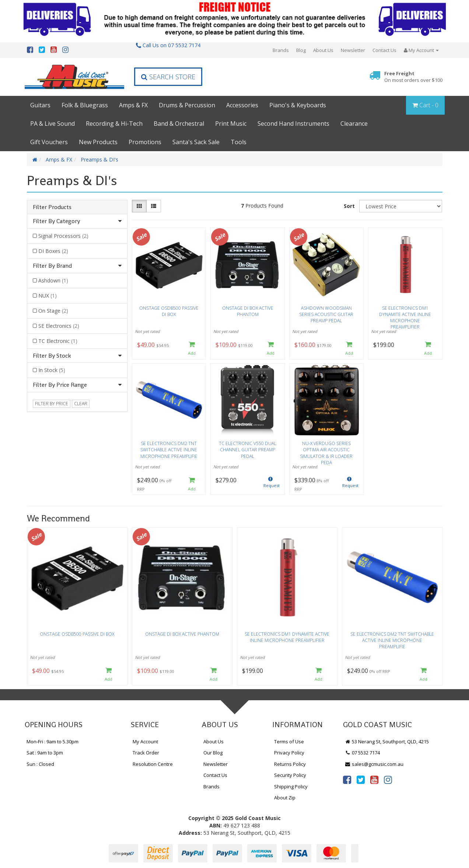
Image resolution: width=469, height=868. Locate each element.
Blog (301, 50)
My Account (145, 742)
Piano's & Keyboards (298, 105)
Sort (349, 206)
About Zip (285, 798)
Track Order (146, 753)
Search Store (168, 77)
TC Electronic (58, 341)
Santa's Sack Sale (196, 142)
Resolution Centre (153, 764)
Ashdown (53, 280)
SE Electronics (59, 326)
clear (81, 404)
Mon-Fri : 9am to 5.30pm (52, 742)
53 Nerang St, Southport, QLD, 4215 (387, 742)
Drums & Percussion (187, 105)
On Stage (53, 311)
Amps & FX (133, 105)
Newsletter (353, 50)
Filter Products (52, 207)
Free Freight (413, 77)
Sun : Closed (40, 764)
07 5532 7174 (363, 753)
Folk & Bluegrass (85, 105)
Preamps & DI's (99, 159)
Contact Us (384, 50)
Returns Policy (290, 764)
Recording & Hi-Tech (114, 124)
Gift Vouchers (49, 142)
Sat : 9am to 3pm (45, 753)
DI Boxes (53, 251)
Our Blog (213, 753)
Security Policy (290, 775)
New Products (98, 142)
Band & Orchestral (179, 124)
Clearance (354, 124)
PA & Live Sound (52, 124)
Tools (239, 142)
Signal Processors (63, 236)
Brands (281, 50)
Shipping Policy (291, 787)
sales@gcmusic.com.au (374, 764)
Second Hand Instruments (293, 124)
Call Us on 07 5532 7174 (168, 45)
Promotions (145, 142)
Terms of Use (289, 742)
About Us (323, 50)
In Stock (52, 370)
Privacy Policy (289, 753)
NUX (48, 296)
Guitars (40, 105)
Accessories (242, 105)
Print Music (231, 124)
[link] (347, 780)
